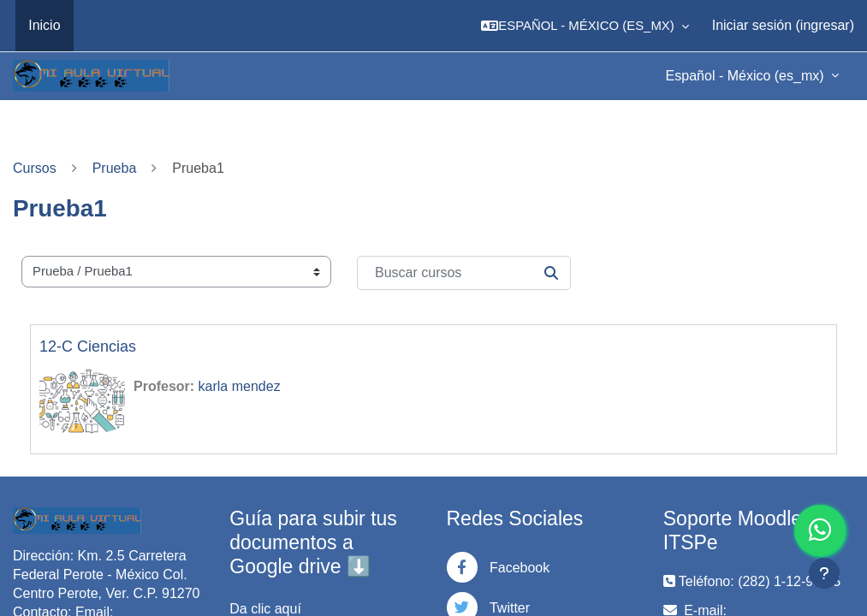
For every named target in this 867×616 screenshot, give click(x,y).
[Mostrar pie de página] (824, 573)
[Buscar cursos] (464, 273)
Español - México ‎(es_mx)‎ (747, 76)
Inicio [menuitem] (44, 25)
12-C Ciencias (88, 346)
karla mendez (240, 386)
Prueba (115, 168)
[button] (585, 26)
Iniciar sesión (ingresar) (783, 25)
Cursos (35, 168)
